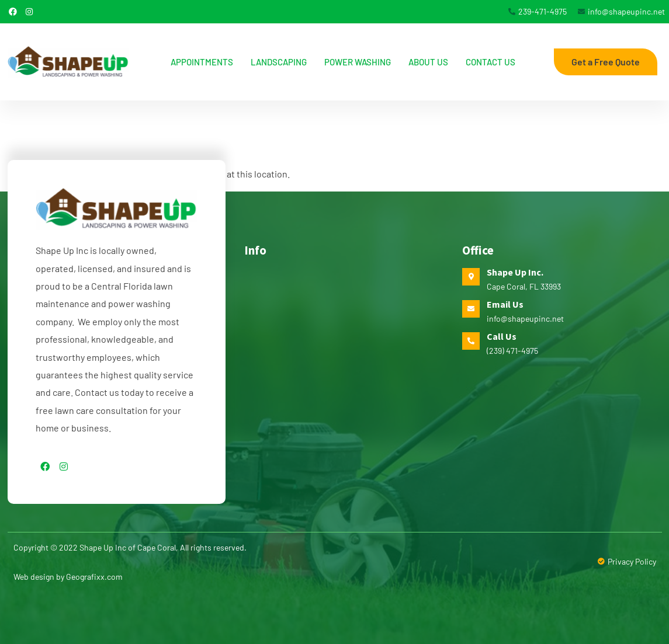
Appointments (202, 62)
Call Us (502, 336)
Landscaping (279, 62)
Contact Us (491, 62)
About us (428, 62)
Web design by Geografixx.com (68, 577)
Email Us (505, 304)
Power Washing (358, 62)
